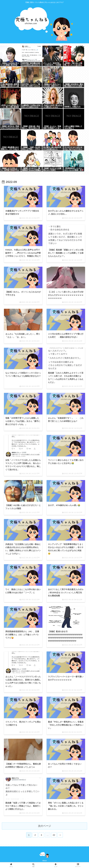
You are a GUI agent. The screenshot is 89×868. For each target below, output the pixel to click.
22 (54, 835)
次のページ (45, 826)
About (45, 861)
